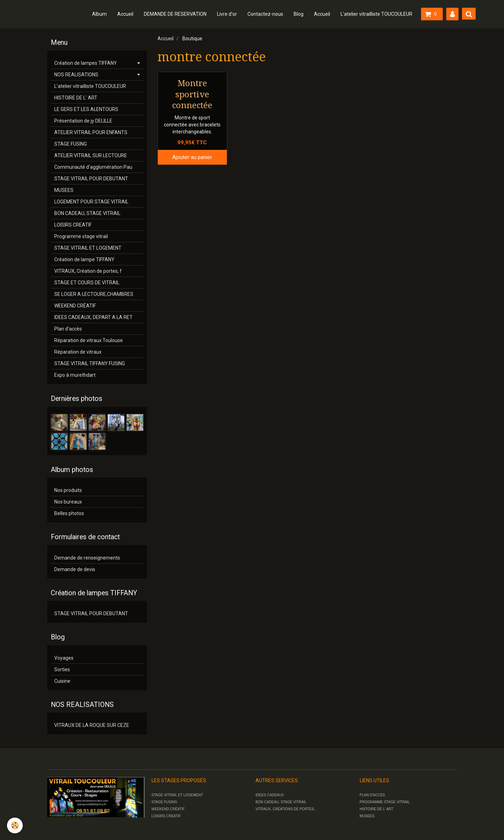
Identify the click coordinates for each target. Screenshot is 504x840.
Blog (299, 14)
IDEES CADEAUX (270, 795)
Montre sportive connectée (192, 94)
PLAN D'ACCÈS (373, 795)
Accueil (125, 14)
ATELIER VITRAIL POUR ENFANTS (91, 132)
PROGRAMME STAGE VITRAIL (385, 802)
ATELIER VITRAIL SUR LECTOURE (91, 155)
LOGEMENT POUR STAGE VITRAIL (91, 202)
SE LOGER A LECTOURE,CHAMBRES (94, 294)
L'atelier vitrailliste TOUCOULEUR (376, 14)
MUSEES (64, 190)
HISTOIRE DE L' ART (76, 98)
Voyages (64, 658)
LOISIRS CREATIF (73, 225)
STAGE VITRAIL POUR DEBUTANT (91, 179)
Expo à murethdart (75, 375)
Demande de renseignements (87, 558)
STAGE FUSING (71, 144)
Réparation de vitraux (78, 352)
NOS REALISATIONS (76, 75)
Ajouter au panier (192, 157)
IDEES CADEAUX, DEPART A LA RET (93, 317)
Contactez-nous (265, 14)
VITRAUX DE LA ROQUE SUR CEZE (92, 725)
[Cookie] (15, 825)
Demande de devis (75, 569)
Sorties (62, 669)
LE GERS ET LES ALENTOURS (86, 109)
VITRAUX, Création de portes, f (88, 271)
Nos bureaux (68, 502)
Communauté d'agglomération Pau (93, 167)
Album (99, 14)
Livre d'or (227, 14)
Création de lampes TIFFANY (86, 63)
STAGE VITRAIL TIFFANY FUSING (90, 363)
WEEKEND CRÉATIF (75, 306)
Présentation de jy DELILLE (83, 121)
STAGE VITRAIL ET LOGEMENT (88, 248)
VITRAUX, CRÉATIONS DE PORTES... (286, 809)
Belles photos (69, 513)
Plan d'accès (68, 329)
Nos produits (68, 490)
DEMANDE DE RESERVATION (175, 14)
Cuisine (62, 681)
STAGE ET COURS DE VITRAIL (87, 283)
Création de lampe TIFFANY (84, 259)
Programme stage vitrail (81, 236)
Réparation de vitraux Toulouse (89, 340)
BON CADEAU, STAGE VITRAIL (87, 213)
